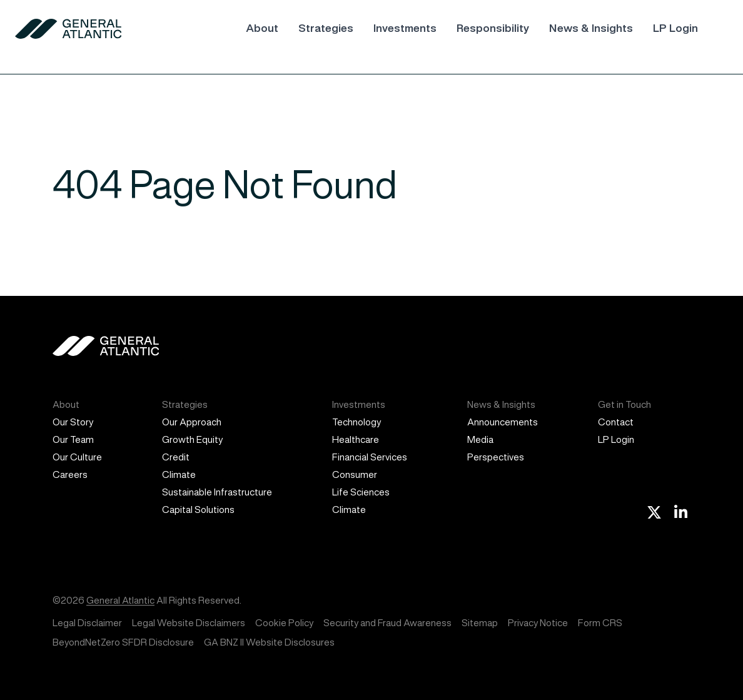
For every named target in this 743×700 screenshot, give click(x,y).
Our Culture (77, 457)
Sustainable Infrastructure (217, 492)
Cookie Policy (284, 623)
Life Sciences (361, 492)
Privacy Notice (538, 623)
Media (480, 439)
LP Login (675, 28)
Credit (176, 457)
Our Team (73, 439)
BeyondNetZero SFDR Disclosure (123, 642)
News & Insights (591, 28)
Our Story (73, 422)
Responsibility (493, 28)
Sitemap (480, 623)
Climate (179, 474)
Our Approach (192, 422)
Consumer (355, 474)
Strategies (326, 28)
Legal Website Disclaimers (189, 623)
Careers (70, 474)
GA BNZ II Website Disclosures (269, 642)
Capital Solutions (198, 510)
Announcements (503, 422)
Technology (356, 422)
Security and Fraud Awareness (387, 623)
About (262, 28)
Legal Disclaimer (87, 623)
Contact (616, 422)
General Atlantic (120, 600)
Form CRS (600, 623)
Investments (405, 28)
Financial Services (370, 457)
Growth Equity (192, 439)
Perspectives (496, 457)
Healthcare (356, 439)
